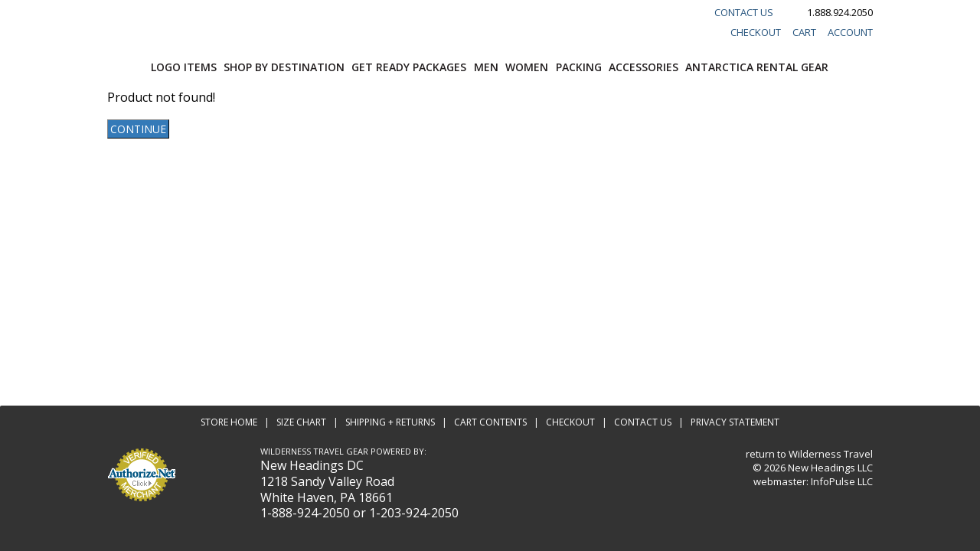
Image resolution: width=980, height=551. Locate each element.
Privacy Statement (735, 422)
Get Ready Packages (409, 67)
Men (486, 67)
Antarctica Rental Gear (757, 67)
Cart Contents (490, 422)
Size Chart (301, 422)
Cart (804, 32)
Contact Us (744, 12)
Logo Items (184, 67)
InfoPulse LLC (842, 481)
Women (527, 67)
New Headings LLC (830, 468)
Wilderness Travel (831, 454)
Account (850, 32)
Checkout (756, 32)
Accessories (644, 67)
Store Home (229, 422)
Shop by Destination (284, 67)
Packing (579, 67)
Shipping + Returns (390, 422)
